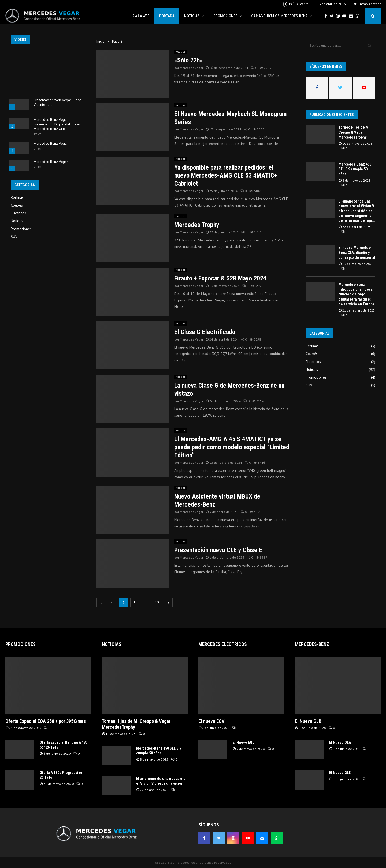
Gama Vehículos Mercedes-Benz (279, 16)
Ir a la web (140, 16)
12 (157, 603)
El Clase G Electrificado (205, 332)
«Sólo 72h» (188, 60)
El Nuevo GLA (340, 742)
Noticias (192, 16)
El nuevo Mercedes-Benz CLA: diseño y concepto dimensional (357, 252)
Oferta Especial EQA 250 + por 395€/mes (46, 721)
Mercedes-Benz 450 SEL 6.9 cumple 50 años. (355, 169)
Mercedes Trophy (197, 225)
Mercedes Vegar (192, 68)
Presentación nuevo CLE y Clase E (218, 550)
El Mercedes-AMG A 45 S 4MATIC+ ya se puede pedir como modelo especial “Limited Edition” (232, 447)
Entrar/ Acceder (368, 4)
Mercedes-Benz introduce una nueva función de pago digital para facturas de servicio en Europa (356, 294)
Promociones (225, 16)
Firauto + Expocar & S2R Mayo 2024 (220, 278)
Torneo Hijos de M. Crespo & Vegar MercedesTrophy (354, 132)
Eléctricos (18, 213)
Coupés (17, 205)
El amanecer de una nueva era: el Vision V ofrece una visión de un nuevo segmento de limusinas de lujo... (357, 211)
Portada (167, 16)
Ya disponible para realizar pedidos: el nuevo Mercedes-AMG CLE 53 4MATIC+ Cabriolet (226, 175)
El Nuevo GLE (340, 773)
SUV (14, 237)
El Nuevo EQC (244, 742)
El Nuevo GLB (308, 721)
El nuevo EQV (211, 721)
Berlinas (17, 197)
